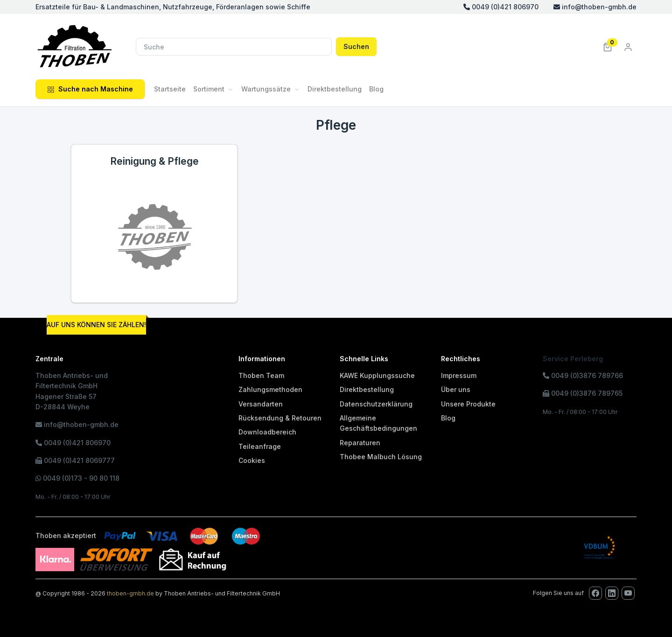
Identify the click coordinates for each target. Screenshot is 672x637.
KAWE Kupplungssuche (377, 375)
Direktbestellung (335, 89)
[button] (608, 46)
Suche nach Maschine (90, 89)
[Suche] (234, 47)
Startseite (170, 89)
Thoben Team (261, 375)
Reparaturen (360, 443)
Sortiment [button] (209, 89)
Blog (376, 89)
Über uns (456, 389)
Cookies (252, 460)
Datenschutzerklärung (376, 404)
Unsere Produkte (468, 404)
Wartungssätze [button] (266, 89)
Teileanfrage (260, 446)
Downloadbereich (267, 432)
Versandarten (261, 404)
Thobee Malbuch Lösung (381, 457)
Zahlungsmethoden (270, 389)
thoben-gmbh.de (130, 593)
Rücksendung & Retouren (280, 418)
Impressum (459, 375)
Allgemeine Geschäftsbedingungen (378, 423)
